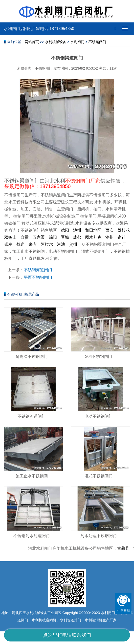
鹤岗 (20, 244)
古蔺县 (125, 548)
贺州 (73, 244)
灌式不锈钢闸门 (99, 476)
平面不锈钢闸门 (38, 277)
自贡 (25, 237)
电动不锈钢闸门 (99, 416)
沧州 (109, 237)
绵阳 (53, 237)
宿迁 (122, 237)
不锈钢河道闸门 (38, 270)
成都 (77, 237)
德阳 (65, 230)
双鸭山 (10, 237)
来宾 (33, 244)
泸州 (77, 230)
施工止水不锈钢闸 (32, 476)
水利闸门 (77, 42)
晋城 (65, 237)
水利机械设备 (56, 42)
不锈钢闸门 (97, 42)
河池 (61, 244)
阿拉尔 (47, 244)
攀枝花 (124, 230)
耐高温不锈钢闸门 (32, 357)
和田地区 (93, 230)
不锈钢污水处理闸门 (32, 536)
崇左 (8, 244)
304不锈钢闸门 (99, 357)
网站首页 (32, 42)
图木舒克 (93, 237)
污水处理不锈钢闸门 (99, 536)
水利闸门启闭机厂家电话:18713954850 (39, 29)
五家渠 (39, 237)
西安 (109, 230)
